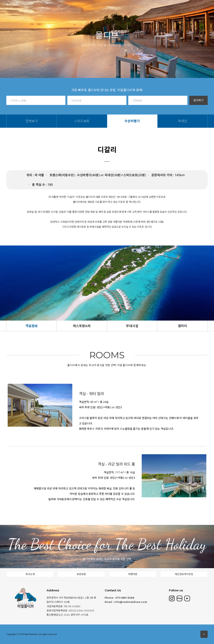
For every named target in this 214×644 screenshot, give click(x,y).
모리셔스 (63, 8)
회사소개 (30, 574)
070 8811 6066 (125, 598)
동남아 (98, 7)
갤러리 (182, 326)
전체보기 (47, 14)
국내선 (94, 14)
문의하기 (198, 100)
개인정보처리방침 (184, 574)
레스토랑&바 (82, 326)
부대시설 (132, 326)
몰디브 (47, 8)
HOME (32, 8)
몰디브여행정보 (118, 6)
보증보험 (81, 574)
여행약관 (133, 574)
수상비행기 (80, 14)
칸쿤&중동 (81, 7)
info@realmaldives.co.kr (131, 602)
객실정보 (32, 326)
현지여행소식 (143, 5)
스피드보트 (63, 14)
